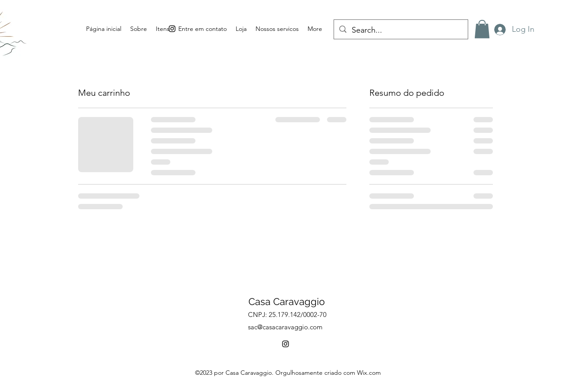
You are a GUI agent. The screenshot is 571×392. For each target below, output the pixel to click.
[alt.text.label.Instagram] (285, 344)
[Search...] (400, 30)
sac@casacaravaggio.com (285, 327)
